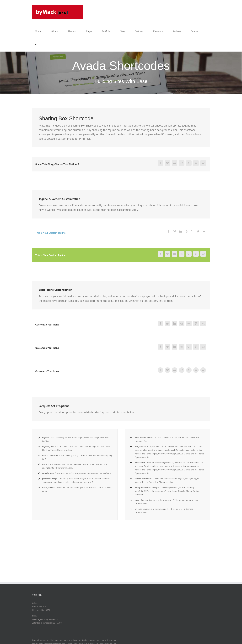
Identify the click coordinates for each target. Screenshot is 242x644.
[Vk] (203, 163)
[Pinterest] (196, 163)
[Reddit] (182, 163)
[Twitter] (167, 163)
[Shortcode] (121, 54)
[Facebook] (160, 163)
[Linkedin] (175, 163)
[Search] (36, 45)
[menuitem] (40, 31)
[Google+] (189, 163)
